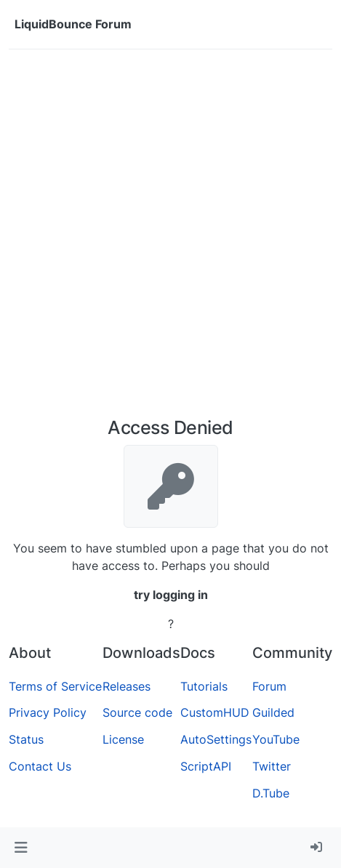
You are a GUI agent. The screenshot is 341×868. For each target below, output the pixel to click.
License (123, 739)
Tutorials (204, 686)
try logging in (171, 595)
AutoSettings (216, 739)
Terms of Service (55, 686)
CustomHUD (215, 712)
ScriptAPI (206, 766)
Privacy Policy (48, 712)
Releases (127, 686)
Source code (137, 712)
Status (26, 739)
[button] (21, 848)
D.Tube (271, 793)
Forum (269, 686)
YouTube (276, 739)
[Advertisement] (170, 239)
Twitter (272, 766)
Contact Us (40, 766)
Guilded (273, 712)
